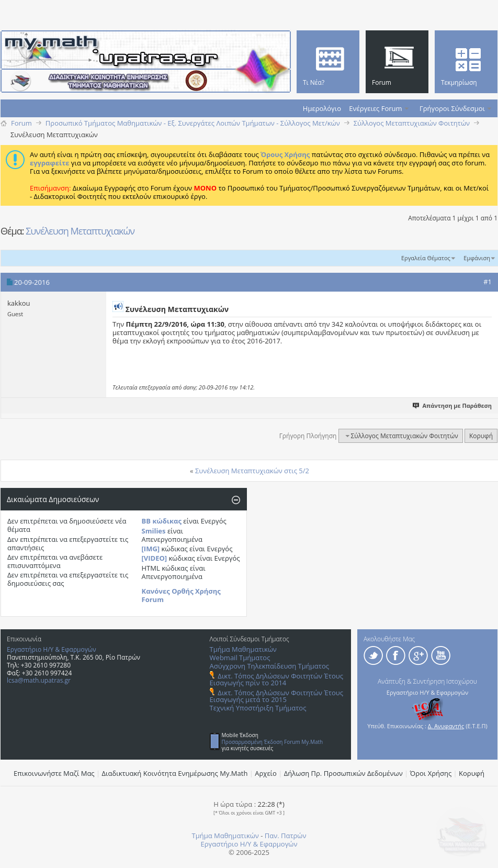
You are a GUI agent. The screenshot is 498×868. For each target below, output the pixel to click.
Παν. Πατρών (286, 836)
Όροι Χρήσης (431, 773)
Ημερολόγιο (322, 108)
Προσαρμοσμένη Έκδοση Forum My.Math (273, 742)
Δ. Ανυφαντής (446, 726)
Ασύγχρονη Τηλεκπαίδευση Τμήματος (269, 666)
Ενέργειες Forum (375, 108)
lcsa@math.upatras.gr (39, 680)
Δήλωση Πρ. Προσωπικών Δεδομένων (343, 773)
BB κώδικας (162, 521)
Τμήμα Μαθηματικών (243, 649)
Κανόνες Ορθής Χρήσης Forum (181, 595)
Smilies (154, 531)
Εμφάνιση (477, 258)
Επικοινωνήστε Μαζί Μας (54, 773)
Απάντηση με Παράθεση (453, 405)
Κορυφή (481, 436)
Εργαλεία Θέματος (426, 258)
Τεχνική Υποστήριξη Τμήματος (258, 708)
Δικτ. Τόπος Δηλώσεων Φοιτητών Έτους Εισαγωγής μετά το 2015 (276, 696)
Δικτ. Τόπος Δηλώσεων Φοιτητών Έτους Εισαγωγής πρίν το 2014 (276, 679)
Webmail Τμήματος (240, 658)
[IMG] (151, 549)
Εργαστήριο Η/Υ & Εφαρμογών (52, 649)
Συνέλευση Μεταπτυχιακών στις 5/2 (252, 471)
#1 (488, 282)
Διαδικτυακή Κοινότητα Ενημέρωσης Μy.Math (175, 773)
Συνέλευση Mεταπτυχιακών (80, 231)
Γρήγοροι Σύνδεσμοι (452, 108)
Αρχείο (266, 773)
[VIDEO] (155, 558)
